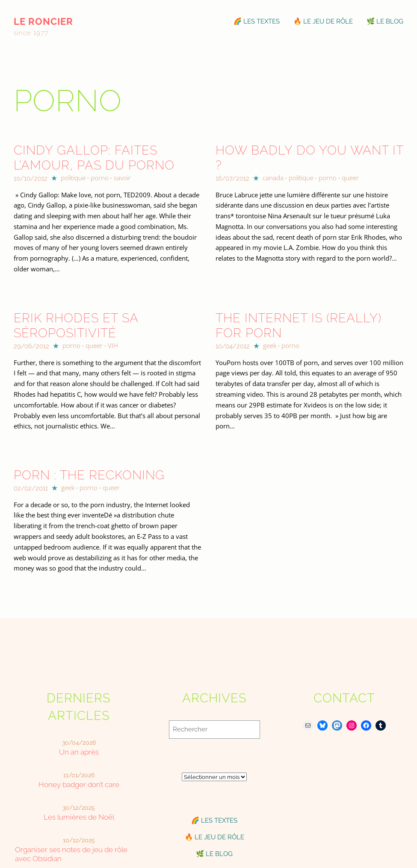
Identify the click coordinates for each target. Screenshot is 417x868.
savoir (122, 178)
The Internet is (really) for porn (299, 325)
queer (350, 178)
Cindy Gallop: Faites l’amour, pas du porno (94, 158)
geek (270, 345)
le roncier (43, 21)
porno (100, 178)
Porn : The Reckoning (89, 475)
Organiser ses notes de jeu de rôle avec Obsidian (71, 854)
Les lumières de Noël (79, 817)
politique (73, 178)
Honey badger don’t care (79, 785)
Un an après (79, 752)
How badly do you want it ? (309, 158)
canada (273, 178)
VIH (113, 345)
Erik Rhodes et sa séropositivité (76, 325)
